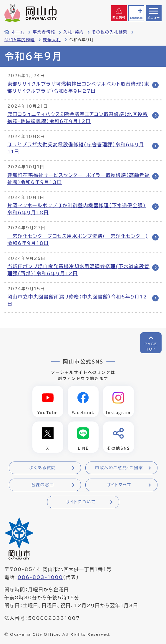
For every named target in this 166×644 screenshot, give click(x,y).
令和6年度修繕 (20, 40)
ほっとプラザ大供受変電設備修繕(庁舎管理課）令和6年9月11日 (76, 148)
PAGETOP (151, 346)
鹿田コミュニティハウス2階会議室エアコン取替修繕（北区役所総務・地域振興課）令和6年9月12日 (78, 118)
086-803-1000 (40, 577)
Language (136, 18)
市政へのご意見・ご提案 (119, 468)
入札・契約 (73, 32)
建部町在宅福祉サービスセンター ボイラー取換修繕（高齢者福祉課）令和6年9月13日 (79, 179)
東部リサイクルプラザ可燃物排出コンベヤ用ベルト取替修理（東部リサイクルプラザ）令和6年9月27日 (78, 87)
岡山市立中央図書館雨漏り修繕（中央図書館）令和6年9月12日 (77, 300)
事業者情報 (44, 32)
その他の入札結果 (110, 32)
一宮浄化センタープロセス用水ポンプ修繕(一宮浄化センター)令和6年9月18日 (78, 240)
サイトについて (81, 502)
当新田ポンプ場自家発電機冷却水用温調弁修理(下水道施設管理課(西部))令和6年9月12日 (78, 270)
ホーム (18, 32)
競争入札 (52, 40)
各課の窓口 (43, 485)
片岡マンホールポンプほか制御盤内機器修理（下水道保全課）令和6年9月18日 (77, 209)
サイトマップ (119, 485)
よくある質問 (42, 468)
